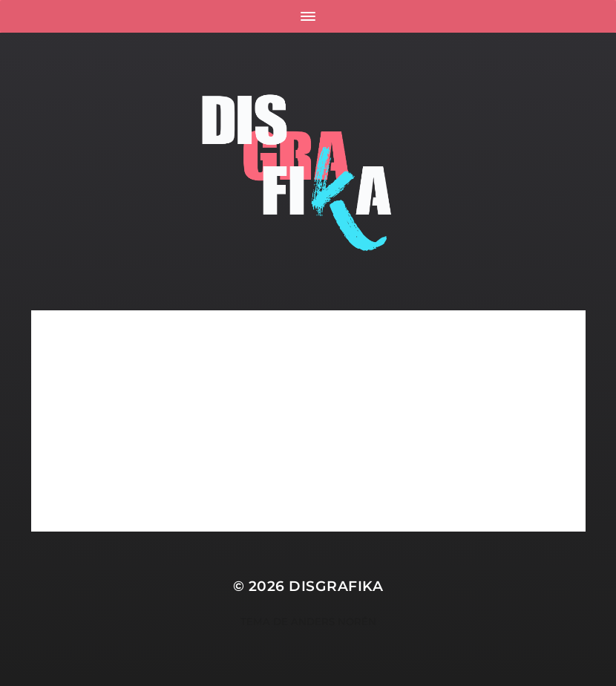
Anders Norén (334, 621)
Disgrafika (336, 586)
